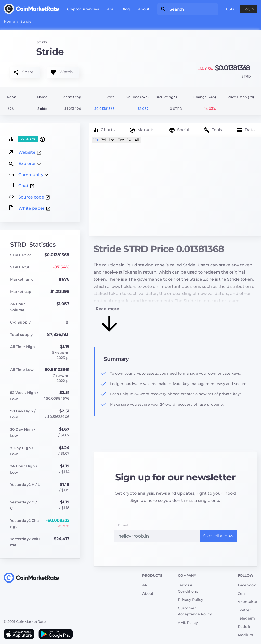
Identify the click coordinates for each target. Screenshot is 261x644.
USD (230, 9)
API (145, 585)
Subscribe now (218, 536)
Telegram (246, 618)
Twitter (244, 610)
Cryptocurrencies (83, 9)
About (144, 9)
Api (110, 9)
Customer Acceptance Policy (195, 611)
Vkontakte (247, 602)
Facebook (247, 585)
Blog (126, 9)
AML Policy (188, 623)
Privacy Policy (191, 600)
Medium (245, 635)
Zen (241, 593)
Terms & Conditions (188, 588)
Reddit (244, 627)
